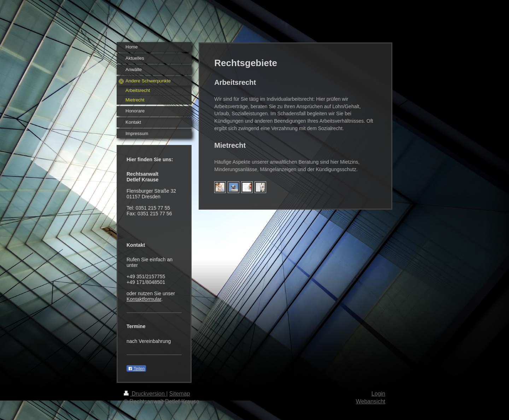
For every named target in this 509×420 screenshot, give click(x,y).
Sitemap (180, 394)
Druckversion (145, 394)
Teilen (136, 369)
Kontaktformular (144, 299)
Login (378, 394)
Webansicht (371, 401)
